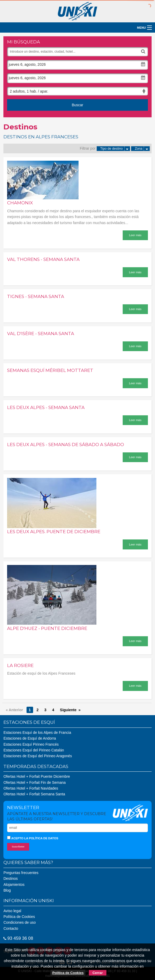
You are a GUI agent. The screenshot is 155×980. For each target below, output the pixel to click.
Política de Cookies (19, 917)
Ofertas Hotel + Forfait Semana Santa (34, 794)
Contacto (11, 928)
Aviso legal (12, 911)
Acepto (33, 838)
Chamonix (20, 203)
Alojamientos (14, 885)
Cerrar (98, 973)
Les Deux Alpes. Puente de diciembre (54, 532)
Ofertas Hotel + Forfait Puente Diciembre (37, 776)
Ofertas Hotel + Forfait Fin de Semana (35, 782)
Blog (7, 890)
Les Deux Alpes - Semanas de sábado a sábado (66, 444)
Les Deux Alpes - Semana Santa (46, 407)
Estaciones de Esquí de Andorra (30, 738)
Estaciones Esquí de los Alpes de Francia (37, 733)
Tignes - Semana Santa (36, 296)
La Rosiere (20, 665)
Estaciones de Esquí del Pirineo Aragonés (38, 756)
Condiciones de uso (20, 922)
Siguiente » (70, 710)
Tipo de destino (115, 149)
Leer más (135, 235)
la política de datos (41, 838)
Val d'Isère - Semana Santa (41, 334)
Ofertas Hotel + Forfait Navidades (31, 788)
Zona (142, 149)
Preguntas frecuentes (21, 873)
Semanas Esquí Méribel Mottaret (50, 370)
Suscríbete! (18, 847)
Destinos (11, 878)
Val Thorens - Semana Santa (43, 259)
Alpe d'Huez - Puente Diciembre (47, 628)
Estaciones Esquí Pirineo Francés (31, 744)
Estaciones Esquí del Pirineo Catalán (34, 750)
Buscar (77, 105)
